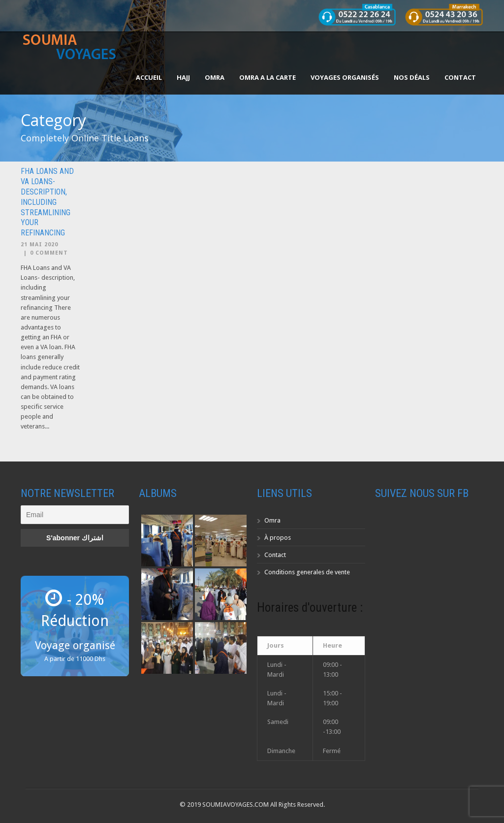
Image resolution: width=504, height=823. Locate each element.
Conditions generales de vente (307, 572)
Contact (460, 77)
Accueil (149, 77)
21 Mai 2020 (39, 245)
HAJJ (183, 77)
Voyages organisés (345, 77)
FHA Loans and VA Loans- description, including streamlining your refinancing (47, 202)
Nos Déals (412, 77)
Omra (272, 520)
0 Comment (49, 253)
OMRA (215, 77)
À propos (278, 538)
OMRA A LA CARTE (268, 77)
